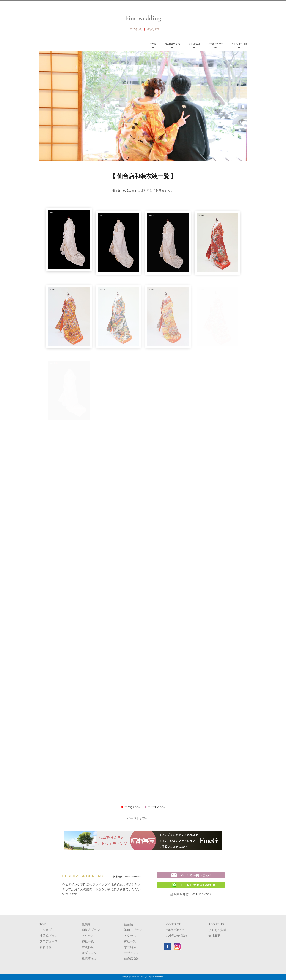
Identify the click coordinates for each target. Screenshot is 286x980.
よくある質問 (217, 930)
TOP (153, 44)
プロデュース (49, 941)
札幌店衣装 (89, 959)
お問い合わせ (175, 930)
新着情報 (46, 947)
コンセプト (47, 930)
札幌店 (86, 924)
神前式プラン (49, 936)
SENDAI (194, 44)
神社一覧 (88, 941)
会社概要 (214, 936)
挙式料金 (88, 947)
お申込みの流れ (177, 936)
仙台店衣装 (132, 959)
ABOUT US (239, 44)
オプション (89, 953)
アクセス (88, 936)
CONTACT (216, 44)
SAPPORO (172, 44)
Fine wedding (143, 18)
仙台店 (129, 924)
